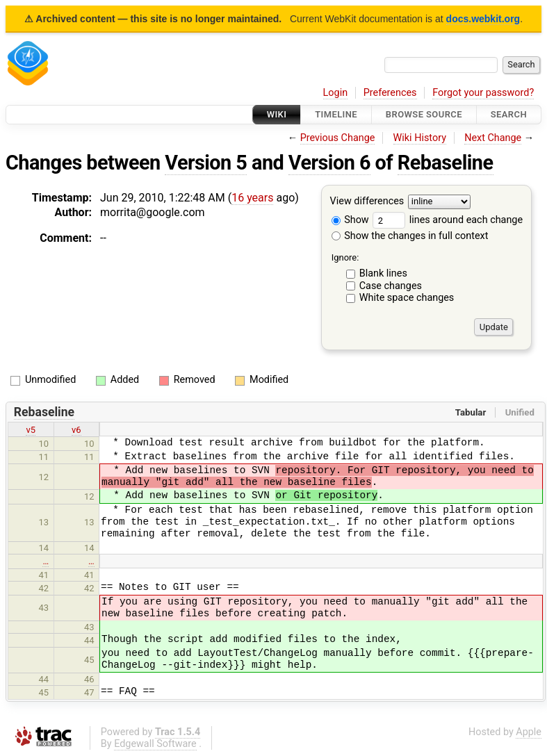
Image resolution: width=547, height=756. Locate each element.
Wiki (277, 114)
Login (336, 93)
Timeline (336, 114)
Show (350, 220)
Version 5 (206, 163)
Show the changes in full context (410, 236)
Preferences (390, 93)
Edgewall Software (155, 744)
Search (509, 114)
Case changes (391, 286)
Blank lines (383, 273)
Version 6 (329, 163)
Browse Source (424, 114)
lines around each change (448, 220)
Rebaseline (446, 163)
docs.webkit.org (483, 19)
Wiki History (420, 138)
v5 (31, 430)
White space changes (407, 298)
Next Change (493, 138)
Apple (529, 732)
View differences (367, 202)
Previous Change (338, 138)
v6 (76, 430)
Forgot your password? (483, 93)
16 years (252, 198)
